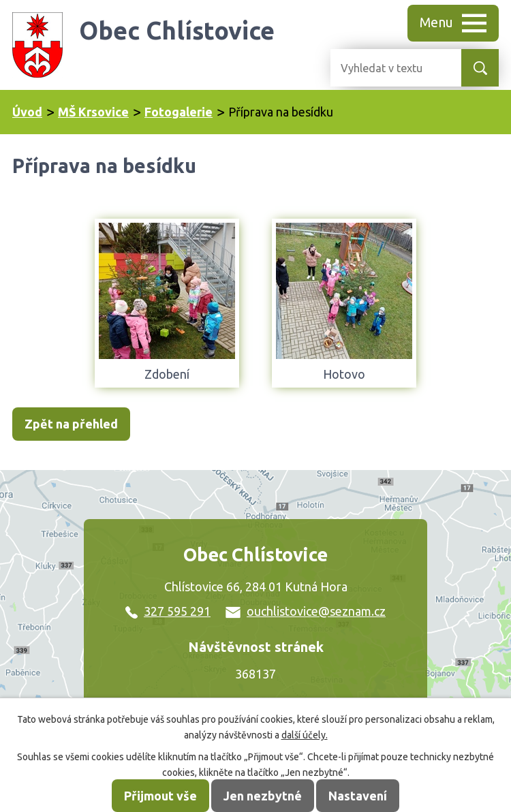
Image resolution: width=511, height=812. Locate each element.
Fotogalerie (179, 112)
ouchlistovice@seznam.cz (306, 611)
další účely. (305, 735)
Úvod (27, 112)
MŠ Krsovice (93, 112)
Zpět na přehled (71, 424)
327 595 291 (168, 611)
